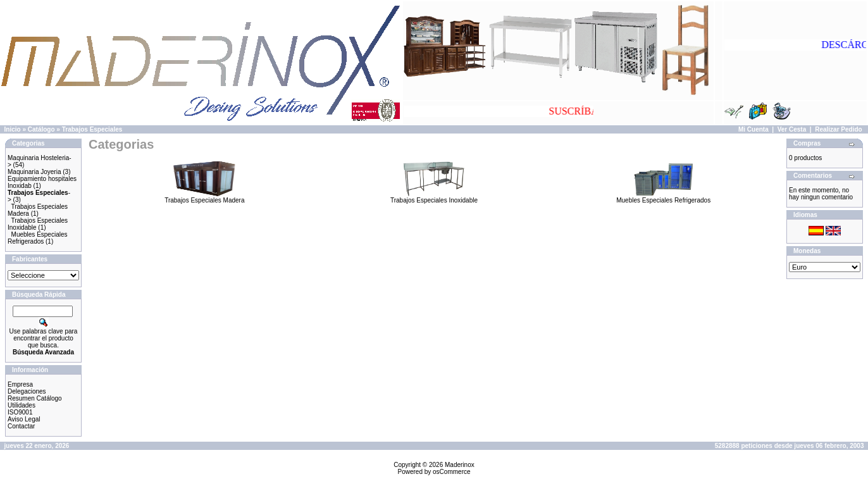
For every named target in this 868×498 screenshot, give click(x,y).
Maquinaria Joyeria (34, 172)
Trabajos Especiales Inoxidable (434, 197)
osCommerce (451, 472)
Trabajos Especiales (92, 129)
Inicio (13, 129)
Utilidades (22, 405)
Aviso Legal (24, 419)
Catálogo (41, 129)
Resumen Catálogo (35, 398)
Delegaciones (27, 391)
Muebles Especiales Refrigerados (38, 238)
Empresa (20, 384)
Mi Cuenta (753, 129)
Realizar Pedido (838, 129)
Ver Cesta (792, 129)
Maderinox (460, 465)
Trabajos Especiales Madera (204, 197)
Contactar (21, 426)
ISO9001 (20, 412)
